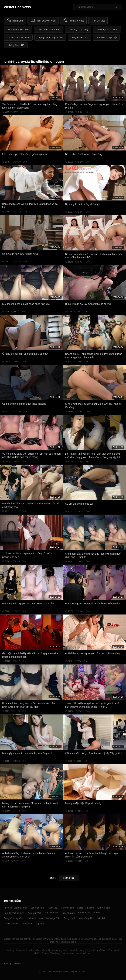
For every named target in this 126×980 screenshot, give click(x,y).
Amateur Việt (34, 913)
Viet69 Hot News (17, 7)
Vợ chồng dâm (86, 918)
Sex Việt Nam (37, 908)
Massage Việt (53, 918)
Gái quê (101, 918)
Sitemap (8, 964)
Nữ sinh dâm (68, 913)
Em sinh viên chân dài (89, 913)
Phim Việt (53, 908)
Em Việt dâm (104, 908)
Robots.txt (19, 964)
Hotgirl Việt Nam (86, 908)
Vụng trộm (27, 923)
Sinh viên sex (51, 913)
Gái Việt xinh (67, 908)
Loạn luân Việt (11, 923)
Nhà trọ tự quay (35, 918)
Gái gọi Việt (70, 918)
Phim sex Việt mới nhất (15, 908)
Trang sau (69, 878)
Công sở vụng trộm (13, 918)
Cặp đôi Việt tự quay (14, 913)
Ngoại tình (41, 923)
